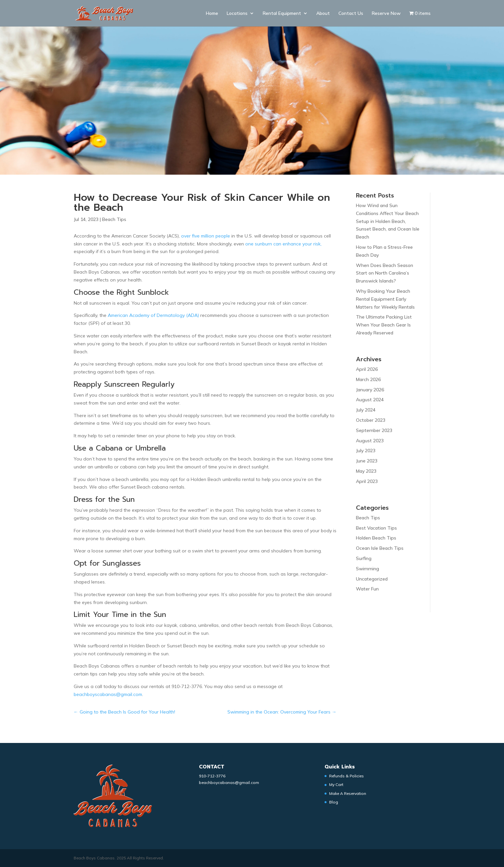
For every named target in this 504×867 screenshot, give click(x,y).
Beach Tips (114, 219)
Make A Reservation (348, 793)
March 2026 (368, 379)
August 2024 (370, 400)
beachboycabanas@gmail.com (229, 782)
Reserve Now (386, 14)
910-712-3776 (212, 776)
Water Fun (367, 589)
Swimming (368, 569)
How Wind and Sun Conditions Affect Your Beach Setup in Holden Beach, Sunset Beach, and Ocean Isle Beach (388, 221)
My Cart (336, 784)
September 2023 (374, 430)
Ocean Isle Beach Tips (380, 548)
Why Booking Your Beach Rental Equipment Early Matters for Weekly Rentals (385, 299)
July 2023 (366, 451)
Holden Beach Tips (376, 538)
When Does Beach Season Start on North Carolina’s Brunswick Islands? (385, 273)
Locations (237, 14)
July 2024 (366, 410)
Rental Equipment (282, 14)
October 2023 (371, 420)
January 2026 (370, 390)
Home (212, 14)
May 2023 (366, 471)
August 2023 (370, 441)
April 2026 (367, 369)
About (323, 14)
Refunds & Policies (347, 776)
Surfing (364, 558)
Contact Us (351, 14)
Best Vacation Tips (376, 528)
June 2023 (367, 461)
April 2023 (367, 481)
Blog (334, 802)
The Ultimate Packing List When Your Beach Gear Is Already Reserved (384, 325)
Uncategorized (372, 579)
